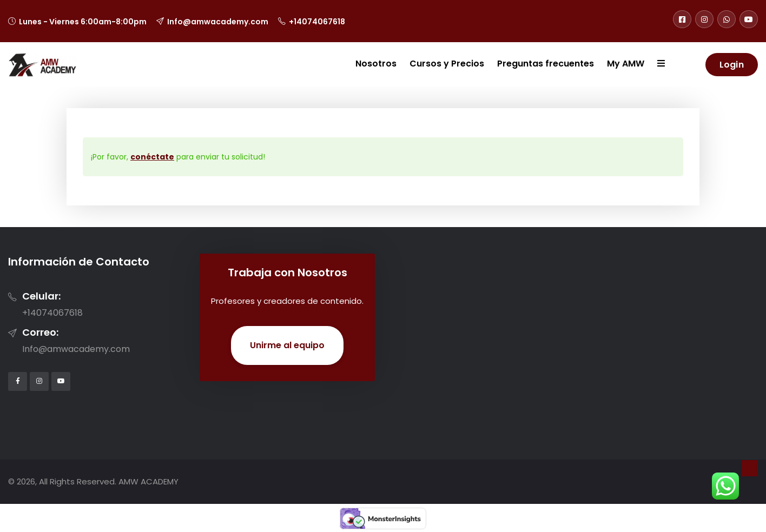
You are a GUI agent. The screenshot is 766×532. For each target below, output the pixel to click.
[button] (655, 64)
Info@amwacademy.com (218, 22)
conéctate (152, 157)
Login (732, 65)
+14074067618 (317, 22)
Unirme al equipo (287, 345)
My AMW (626, 64)
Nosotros (376, 64)
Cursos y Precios (447, 64)
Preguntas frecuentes (546, 64)
